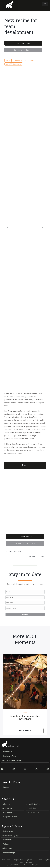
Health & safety (33, 803)
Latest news (7, 831)
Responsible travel (10, 816)
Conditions (31, 808)
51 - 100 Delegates (14, 64)
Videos (5, 843)
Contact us (7, 751)
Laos (17, 710)
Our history (7, 808)
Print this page (36, 556)
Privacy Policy (33, 812)
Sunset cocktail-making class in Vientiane (17, 715)
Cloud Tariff (7, 848)
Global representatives (12, 760)
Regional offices (9, 756)
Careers (6, 787)
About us (6, 803)
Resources (7, 839)
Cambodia (18, 60)
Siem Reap (30, 60)
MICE (8, 60)
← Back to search (13, 552)
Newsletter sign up (10, 835)
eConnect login (9, 852)
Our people (7, 812)
